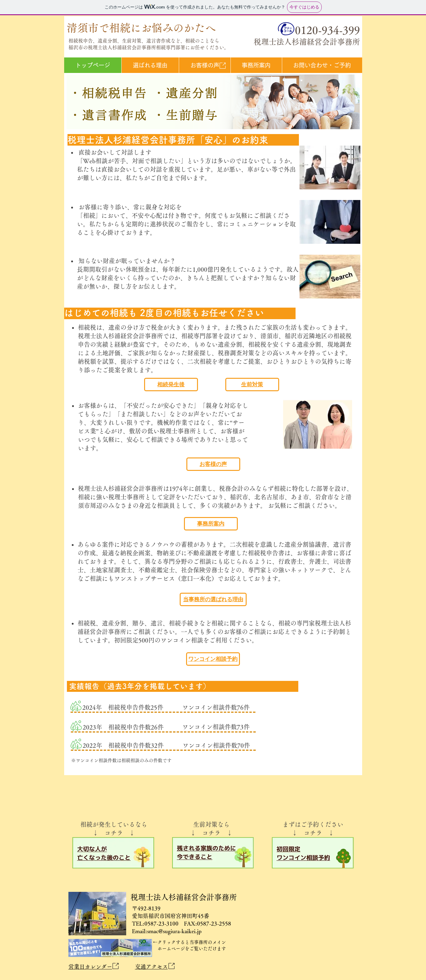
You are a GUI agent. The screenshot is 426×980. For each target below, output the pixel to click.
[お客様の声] (213, 464)
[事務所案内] (211, 524)
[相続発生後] (171, 385)
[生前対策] (252, 385)
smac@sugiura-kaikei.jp (174, 931)
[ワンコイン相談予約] (213, 659)
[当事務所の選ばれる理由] (213, 599)
